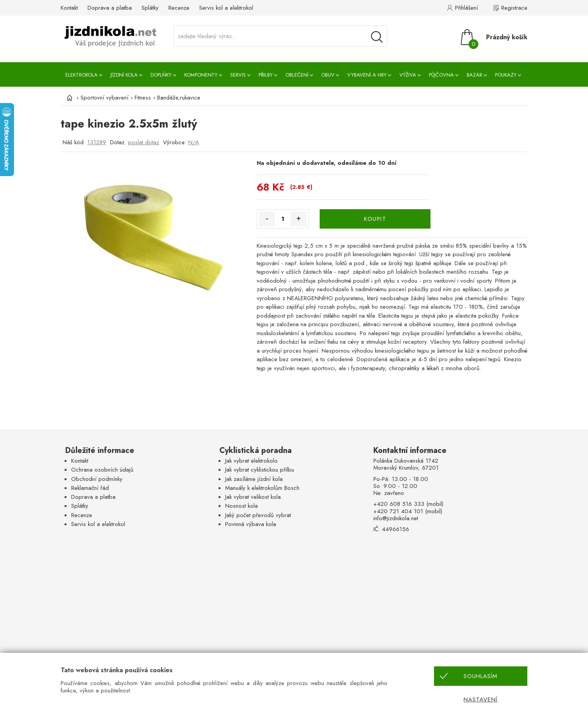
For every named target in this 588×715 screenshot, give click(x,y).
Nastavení (480, 699)
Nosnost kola (241, 506)
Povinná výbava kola (251, 524)
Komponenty (201, 75)
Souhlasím (480, 676)
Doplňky (161, 75)
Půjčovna (441, 75)
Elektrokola (81, 75)
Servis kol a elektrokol (226, 8)
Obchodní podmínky (97, 479)
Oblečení (297, 75)
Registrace (514, 8)
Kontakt (69, 8)
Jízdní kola (124, 75)
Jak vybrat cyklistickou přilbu (260, 470)
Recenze (179, 8)
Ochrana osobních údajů (102, 470)
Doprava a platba (110, 8)
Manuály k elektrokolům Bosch (262, 488)
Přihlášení (466, 8)
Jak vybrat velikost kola (253, 497)
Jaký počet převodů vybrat (258, 515)
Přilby (266, 75)
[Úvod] (68, 98)
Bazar (474, 75)
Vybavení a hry (367, 75)
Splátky (150, 8)
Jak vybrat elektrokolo (251, 461)
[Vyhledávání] (377, 37)
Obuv (328, 75)
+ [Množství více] (299, 219)
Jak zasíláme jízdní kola (254, 479)
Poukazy (506, 75)
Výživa (408, 75)
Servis (238, 75)
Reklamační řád (90, 488)
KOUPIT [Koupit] (375, 219)
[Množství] (283, 219)
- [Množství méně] (267, 219)
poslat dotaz (143, 142)
